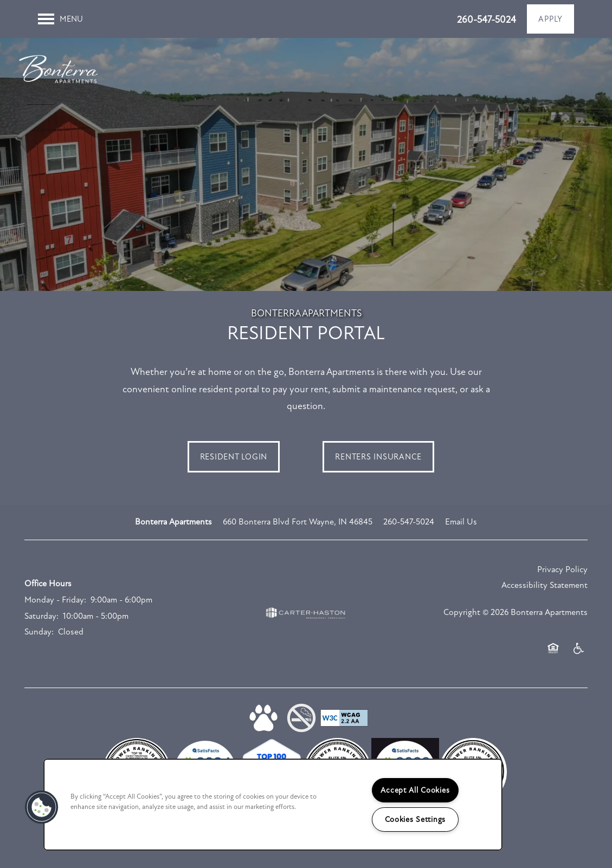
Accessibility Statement (545, 592)
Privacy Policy (562, 576)
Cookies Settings (415, 820)
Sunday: (39, 639)
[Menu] (60, 19)
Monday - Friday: (55, 607)
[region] (273, 805)
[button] (550, 19)
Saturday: (41, 623)
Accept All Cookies (415, 790)
